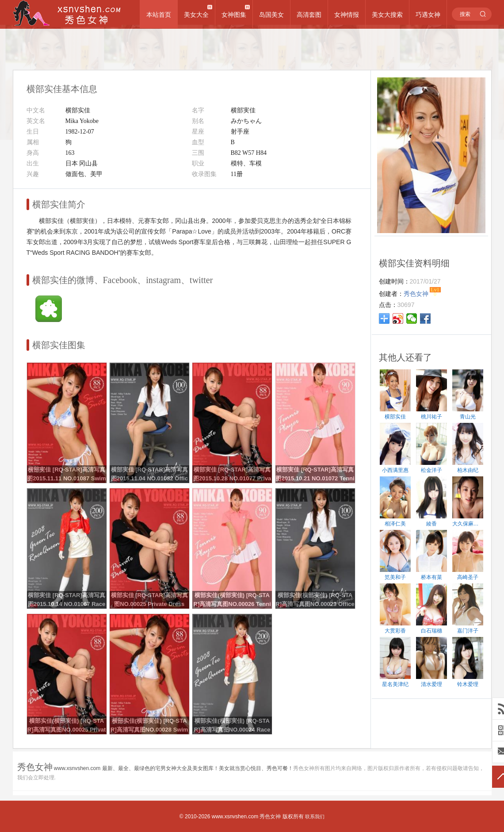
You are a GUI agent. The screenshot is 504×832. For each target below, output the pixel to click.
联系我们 (315, 817)
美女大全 (196, 15)
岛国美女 (271, 15)
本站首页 (159, 15)
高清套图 (309, 15)
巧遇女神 (428, 15)
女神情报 (347, 15)
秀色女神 (270, 817)
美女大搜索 (387, 15)
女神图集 (234, 15)
